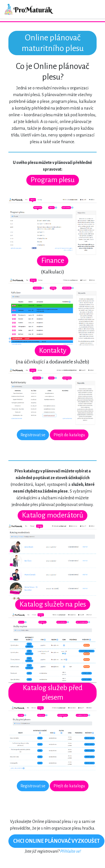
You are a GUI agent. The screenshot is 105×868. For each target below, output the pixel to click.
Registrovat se (33, 435)
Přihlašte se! (70, 851)
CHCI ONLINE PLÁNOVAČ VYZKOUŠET (56, 841)
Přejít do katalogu (69, 435)
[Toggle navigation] (93, 9)
